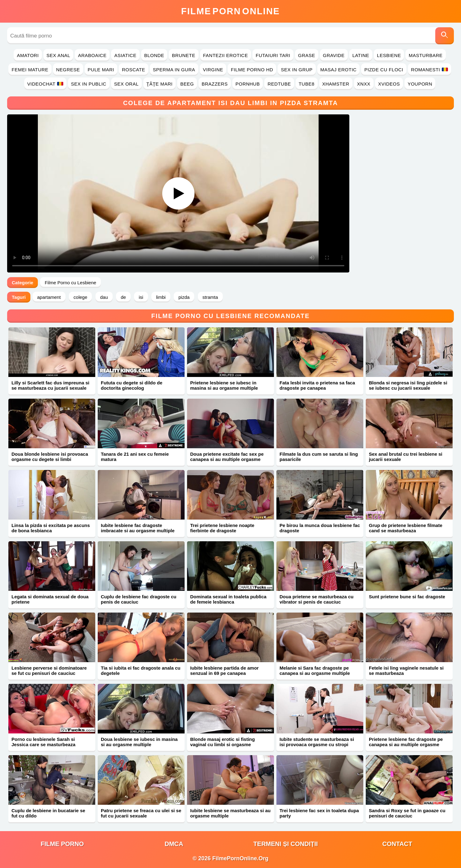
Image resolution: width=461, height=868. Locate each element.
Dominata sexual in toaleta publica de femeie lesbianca (228, 599)
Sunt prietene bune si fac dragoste (407, 597)
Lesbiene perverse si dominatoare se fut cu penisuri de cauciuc (49, 671)
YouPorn (420, 84)
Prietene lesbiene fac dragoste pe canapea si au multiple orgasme (406, 742)
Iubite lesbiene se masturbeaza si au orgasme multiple (230, 813)
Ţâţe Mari (160, 84)
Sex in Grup (297, 70)
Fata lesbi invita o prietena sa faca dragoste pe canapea (317, 385)
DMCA (174, 844)
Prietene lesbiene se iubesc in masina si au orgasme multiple (224, 385)
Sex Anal (58, 55)
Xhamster (336, 84)
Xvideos (389, 84)
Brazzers (215, 84)
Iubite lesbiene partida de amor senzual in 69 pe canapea (224, 671)
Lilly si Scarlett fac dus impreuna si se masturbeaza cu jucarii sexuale (50, 385)
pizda (184, 297)
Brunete (184, 55)
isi (141, 297)
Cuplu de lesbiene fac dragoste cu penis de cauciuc (139, 599)
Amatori (28, 55)
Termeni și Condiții (286, 844)
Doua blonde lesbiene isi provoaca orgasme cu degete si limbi (50, 457)
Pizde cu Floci (384, 70)
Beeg (187, 84)
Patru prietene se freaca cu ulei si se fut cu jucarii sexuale (141, 813)
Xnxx (364, 84)
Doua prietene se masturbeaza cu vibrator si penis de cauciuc (316, 599)
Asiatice (125, 55)
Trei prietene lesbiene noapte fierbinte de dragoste (222, 528)
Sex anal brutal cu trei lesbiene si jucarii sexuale (406, 457)
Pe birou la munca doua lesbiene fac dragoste (320, 528)
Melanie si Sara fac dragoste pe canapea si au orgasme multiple (315, 671)
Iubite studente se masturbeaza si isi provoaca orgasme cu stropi (317, 742)
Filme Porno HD (252, 70)
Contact (397, 844)
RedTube (279, 84)
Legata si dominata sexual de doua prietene (50, 599)
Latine (361, 55)
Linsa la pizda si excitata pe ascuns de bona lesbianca (51, 528)
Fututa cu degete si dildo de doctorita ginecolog (132, 385)
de (123, 297)
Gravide (334, 55)
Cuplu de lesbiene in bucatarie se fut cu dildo (48, 813)
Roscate (134, 70)
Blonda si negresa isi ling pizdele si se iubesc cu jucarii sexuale (408, 385)
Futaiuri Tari (273, 55)
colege (80, 297)
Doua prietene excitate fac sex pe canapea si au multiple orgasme (227, 457)
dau (104, 297)
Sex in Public (89, 84)
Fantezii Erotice (226, 55)
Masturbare (425, 55)
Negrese (68, 70)
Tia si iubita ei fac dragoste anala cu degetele (141, 671)
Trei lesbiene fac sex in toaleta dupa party (319, 813)
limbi (161, 297)
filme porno (62, 844)
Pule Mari (101, 70)
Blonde (154, 55)
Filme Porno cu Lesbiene (70, 283)
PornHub (248, 84)
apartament (49, 297)
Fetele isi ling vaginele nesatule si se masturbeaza (406, 671)
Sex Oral (126, 84)
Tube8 (307, 84)
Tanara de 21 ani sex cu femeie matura (135, 457)
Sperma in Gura (174, 70)
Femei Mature (30, 70)
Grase (307, 55)
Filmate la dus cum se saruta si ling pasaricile (319, 457)
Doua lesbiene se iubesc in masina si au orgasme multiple (139, 742)
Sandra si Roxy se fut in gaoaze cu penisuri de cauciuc (407, 813)
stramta (210, 297)
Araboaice (92, 55)
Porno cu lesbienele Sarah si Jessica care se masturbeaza (43, 742)
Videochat (45, 84)
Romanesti (430, 70)
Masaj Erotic (339, 70)
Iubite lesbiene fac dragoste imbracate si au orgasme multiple (138, 528)
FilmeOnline (230, 11)
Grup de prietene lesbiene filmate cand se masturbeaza (406, 528)
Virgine (213, 70)
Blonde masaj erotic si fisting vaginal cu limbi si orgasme (222, 742)
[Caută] (445, 36)
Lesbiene (389, 55)
